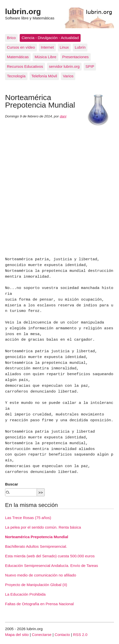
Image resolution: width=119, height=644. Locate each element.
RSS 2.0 (80, 635)
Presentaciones (75, 57)
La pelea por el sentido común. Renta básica (43, 527)
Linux (64, 47)
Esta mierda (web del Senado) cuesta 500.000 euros (50, 556)
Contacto (62, 635)
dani (63, 116)
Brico (11, 38)
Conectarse (42, 635)
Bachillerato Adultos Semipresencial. (36, 546)
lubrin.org (23, 11)
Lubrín (80, 47)
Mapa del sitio (17, 635)
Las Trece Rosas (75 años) (28, 518)
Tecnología (16, 76)
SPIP (90, 66)
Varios (68, 76)
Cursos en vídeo (21, 47)
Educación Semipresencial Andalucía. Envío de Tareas (52, 566)
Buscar (12, 484)
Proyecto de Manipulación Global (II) (36, 585)
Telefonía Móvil (44, 76)
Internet (47, 47)
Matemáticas (18, 57)
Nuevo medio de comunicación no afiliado (41, 575)
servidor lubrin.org (64, 66)
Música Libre (45, 57)
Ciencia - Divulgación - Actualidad (50, 38)
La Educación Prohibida (25, 594)
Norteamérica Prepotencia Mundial (37, 537)
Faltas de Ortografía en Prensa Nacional (39, 604)
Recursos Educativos (25, 66)
